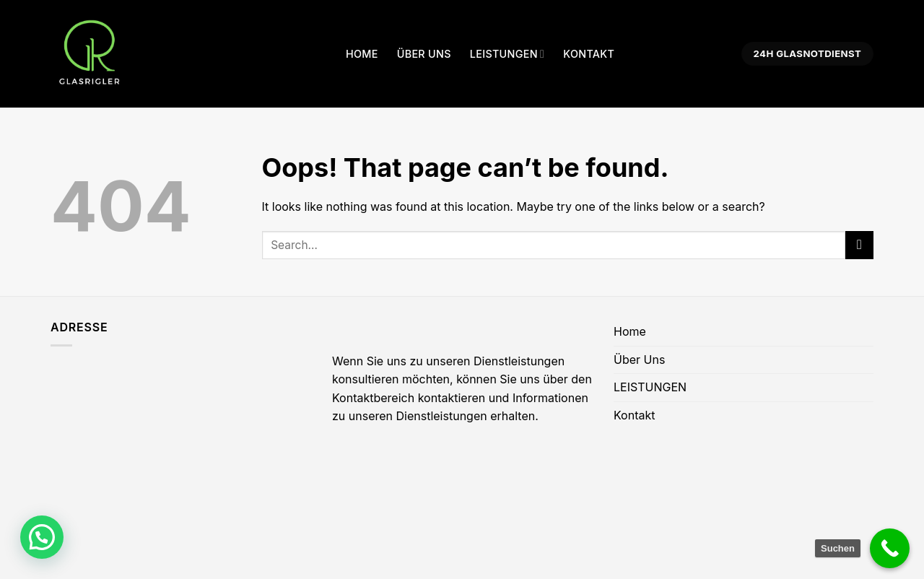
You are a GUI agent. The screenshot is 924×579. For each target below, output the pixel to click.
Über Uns (424, 54)
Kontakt (589, 54)
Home (362, 54)
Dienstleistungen (442, 416)
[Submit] (859, 245)
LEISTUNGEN (507, 54)
